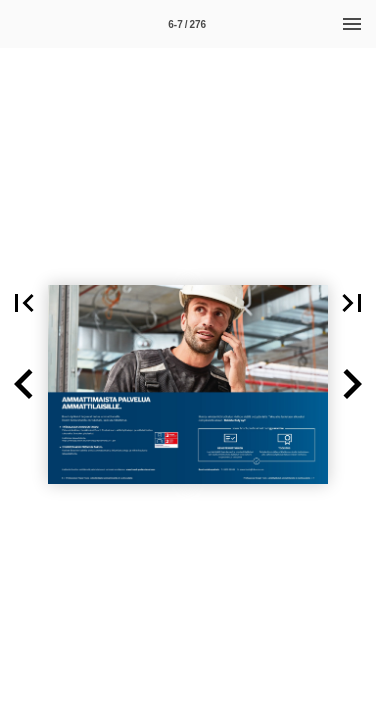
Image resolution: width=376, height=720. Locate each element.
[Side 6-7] (187, 24)
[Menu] (352, 24)
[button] (24, 303)
